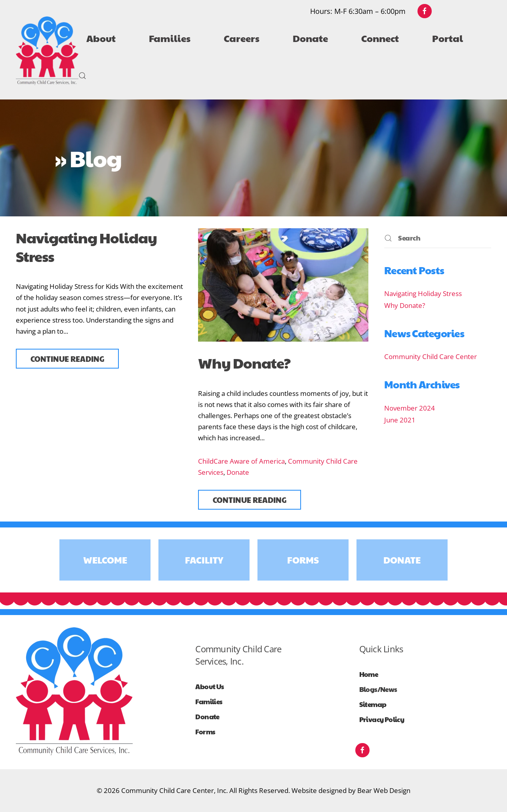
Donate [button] (310, 38)
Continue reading (67, 359)
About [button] (101, 38)
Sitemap (373, 704)
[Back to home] (47, 51)
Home (369, 674)
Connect (380, 38)
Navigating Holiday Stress (86, 247)
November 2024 (410, 408)
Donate (238, 472)
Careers (242, 38)
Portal (448, 38)
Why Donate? (244, 363)
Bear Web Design (384, 790)
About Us (210, 687)
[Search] (438, 238)
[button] (82, 76)
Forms (303, 560)
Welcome (105, 560)
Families (170, 38)
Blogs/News (378, 689)
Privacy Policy (382, 719)
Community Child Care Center (431, 356)
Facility (204, 560)
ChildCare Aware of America (241, 461)
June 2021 (400, 420)
